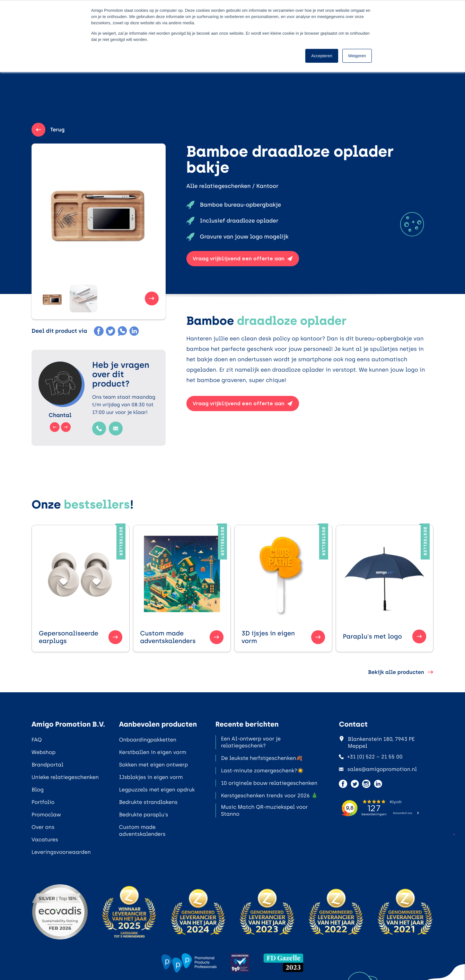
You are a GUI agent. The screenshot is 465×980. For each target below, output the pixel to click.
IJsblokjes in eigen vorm (151, 777)
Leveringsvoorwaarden (61, 852)
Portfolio (43, 802)
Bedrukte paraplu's (143, 815)
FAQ (37, 740)
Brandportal (47, 765)
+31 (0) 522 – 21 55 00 (371, 757)
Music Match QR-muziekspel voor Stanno (265, 810)
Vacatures (45, 840)
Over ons (43, 827)
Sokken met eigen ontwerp (153, 765)
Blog (38, 790)
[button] (52, 298)
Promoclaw (46, 815)
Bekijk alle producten (401, 672)
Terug (48, 130)
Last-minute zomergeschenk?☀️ (262, 771)
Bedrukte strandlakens (148, 802)
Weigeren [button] (357, 56)
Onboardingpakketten (147, 740)
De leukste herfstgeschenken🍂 (262, 758)
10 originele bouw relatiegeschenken (269, 783)
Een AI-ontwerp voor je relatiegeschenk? (251, 742)
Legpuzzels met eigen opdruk (157, 790)
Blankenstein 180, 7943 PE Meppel (377, 743)
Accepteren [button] (322, 56)
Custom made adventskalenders (142, 831)
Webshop (43, 752)
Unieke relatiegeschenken (65, 777)
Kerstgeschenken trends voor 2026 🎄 (269, 796)
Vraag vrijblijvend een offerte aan (243, 259)
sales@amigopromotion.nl (378, 769)
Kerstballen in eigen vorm (152, 752)
